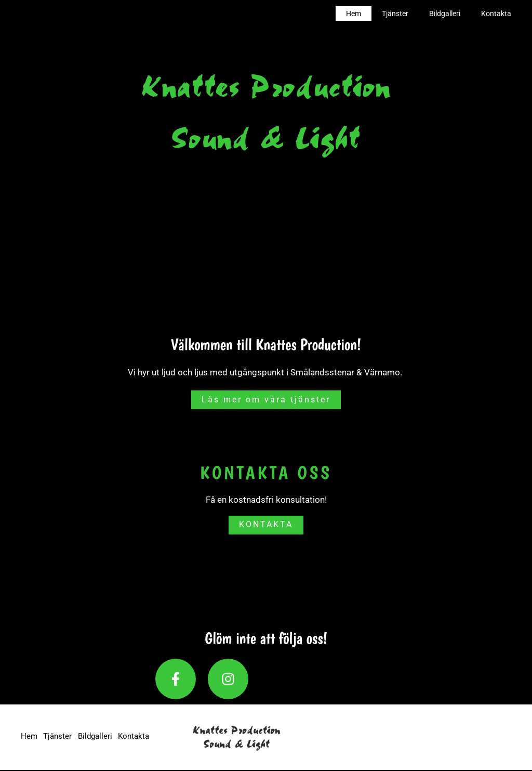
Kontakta (499, 14)
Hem (375, 14)
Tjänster (411, 14)
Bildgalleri (454, 14)
